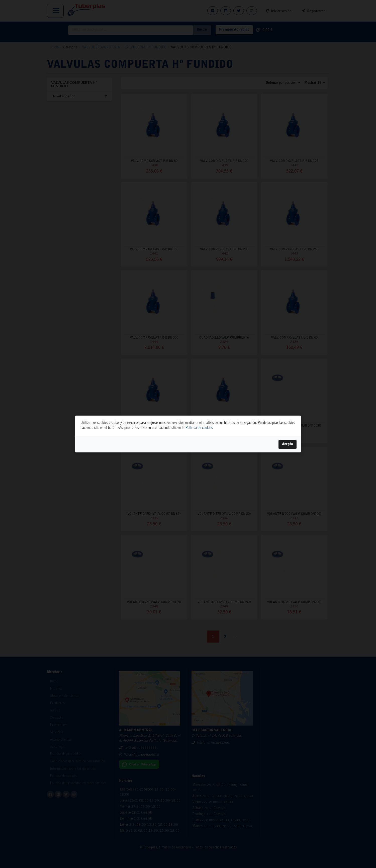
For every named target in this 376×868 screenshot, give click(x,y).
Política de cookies (199, 428)
